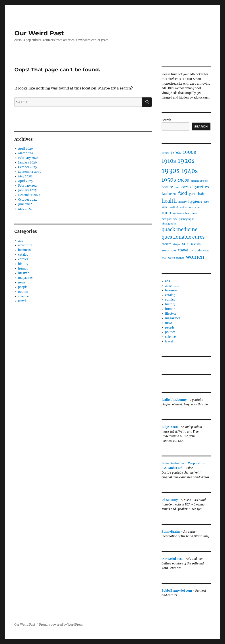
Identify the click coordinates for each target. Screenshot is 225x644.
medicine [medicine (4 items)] (195, 207)
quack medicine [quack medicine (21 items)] (179, 229)
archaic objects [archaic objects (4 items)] (199, 181)
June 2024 (25, 204)
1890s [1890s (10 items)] (176, 152)
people (23, 287)
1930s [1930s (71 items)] (171, 171)
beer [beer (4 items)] (177, 187)
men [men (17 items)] (166, 213)
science (23, 296)
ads (21, 241)
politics (23, 292)
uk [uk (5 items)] (191, 250)
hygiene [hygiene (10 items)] (195, 201)
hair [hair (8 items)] (201, 194)
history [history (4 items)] (182, 202)
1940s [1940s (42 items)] (190, 171)
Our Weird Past (39, 33)
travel (22, 301)
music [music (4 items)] (194, 214)
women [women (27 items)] (195, 257)
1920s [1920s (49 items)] (186, 161)
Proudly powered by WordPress (61, 625)
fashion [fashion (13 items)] (169, 193)
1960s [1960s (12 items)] (183, 180)
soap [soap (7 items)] (165, 250)
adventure (25, 245)
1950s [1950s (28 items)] (169, 180)
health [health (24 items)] (169, 201)
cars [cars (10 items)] (185, 187)
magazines (26, 278)
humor (23, 269)
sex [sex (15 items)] (185, 244)
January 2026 (28, 162)
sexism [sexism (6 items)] (196, 244)
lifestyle (24, 273)
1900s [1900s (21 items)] (189, 152)
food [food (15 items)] (183, 193)
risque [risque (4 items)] (177, 244)
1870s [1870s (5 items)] (165, 153)
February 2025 (28, 186)
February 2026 (28, 158)
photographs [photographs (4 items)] (169, 224)
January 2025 (27, 190)
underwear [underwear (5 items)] (202, 250)
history (23, 264)
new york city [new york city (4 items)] (169, 219)
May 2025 (25, 176)
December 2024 (29, 195)
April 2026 (26, 149)
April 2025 (25, 181)
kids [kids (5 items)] (164, 207)
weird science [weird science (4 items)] (176, 258)
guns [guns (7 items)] (193, 194)
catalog (23, 255)
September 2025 (30, 172)
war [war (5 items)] (164, 258)
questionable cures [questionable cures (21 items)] (183, 237)
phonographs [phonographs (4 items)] (186, 219)
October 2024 (28, 200)
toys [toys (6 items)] (173, 250)
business (24, 250)
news (22, 282)
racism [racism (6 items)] (166, 244)
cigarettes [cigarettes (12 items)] (200, 187)
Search (166, 120)
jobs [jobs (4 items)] (206, 202)
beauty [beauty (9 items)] (167, 187)
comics (23, 259)
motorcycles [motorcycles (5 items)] (181, 213)
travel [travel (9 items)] (183, 250)
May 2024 (25, 209)
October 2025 (28, 167)
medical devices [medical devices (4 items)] (178, 207)
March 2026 (27, 153)
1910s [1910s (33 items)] (169, 161)
